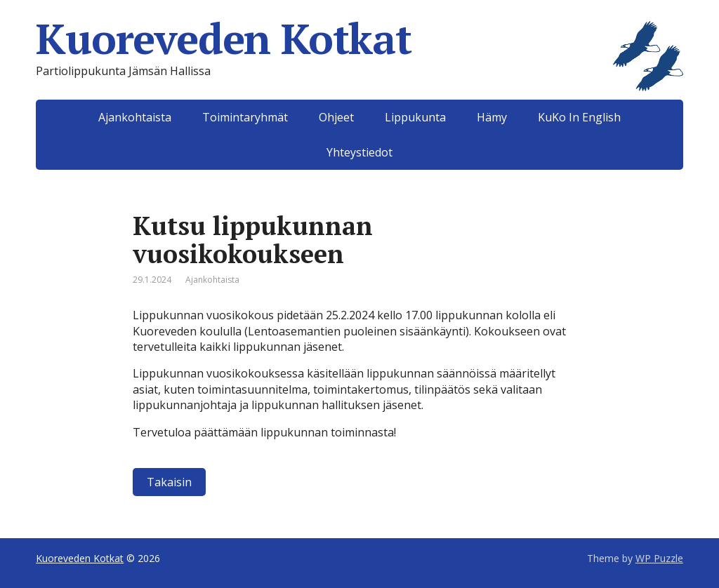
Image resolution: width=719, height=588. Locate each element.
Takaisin (169, 482)
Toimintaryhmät (245, 117)
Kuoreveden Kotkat (359, 39)
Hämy (492, 117)
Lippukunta (415, 117)
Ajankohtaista (135, 117)
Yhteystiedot (359, 152)
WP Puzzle (659, 558)
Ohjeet (336, 117)
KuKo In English (579, 117)
